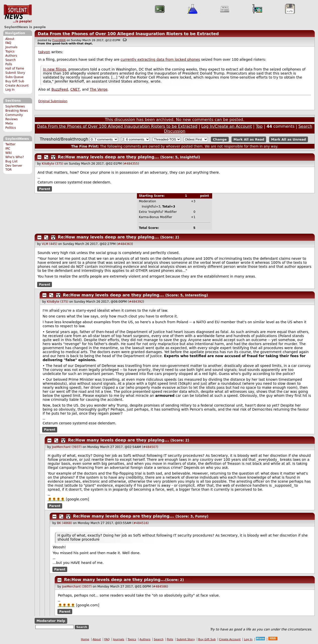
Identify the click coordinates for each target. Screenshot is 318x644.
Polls (9, 64)
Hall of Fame (15, 69)
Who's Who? (15, 157)
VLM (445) (50, 244)
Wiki (8, 153)
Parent (45, 189)
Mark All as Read (249, 139)
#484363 (125, 244)
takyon (44, 52)
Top (259, 126)
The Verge (99, 89)
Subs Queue (14, 77)
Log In (10, 90)
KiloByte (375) (53, 164)
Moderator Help (51, 621)
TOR (8, 170)
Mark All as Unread (289, 139)
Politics (11, 128)
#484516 (140, 523)
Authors (11, 56)
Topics (10, 51)
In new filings (55, 69)
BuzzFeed (60, 89)
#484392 (136, 302)
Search (11, 60)
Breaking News (17, 111)
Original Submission (53, 101)
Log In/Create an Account (227, 126)
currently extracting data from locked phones (160, 59)
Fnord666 (59, 40)
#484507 (150, 447)
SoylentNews (18, 14)
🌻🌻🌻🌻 (56, 499)
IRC (8, 149)
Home (85, 639)
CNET (75, 89)
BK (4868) (64, 523)
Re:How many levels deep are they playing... (108, 157)
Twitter (10, 144)
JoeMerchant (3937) (67, 447)
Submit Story (15, 73)
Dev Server (14, 166)
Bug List (11, 161)
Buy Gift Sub (15, 81)
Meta (9, 123)
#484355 (131, 164)
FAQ (8, 43)
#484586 (160, 587)
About (10, 39)
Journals (11, 47)
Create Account (17, 86)
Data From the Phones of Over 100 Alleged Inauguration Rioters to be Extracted (128, 34)
